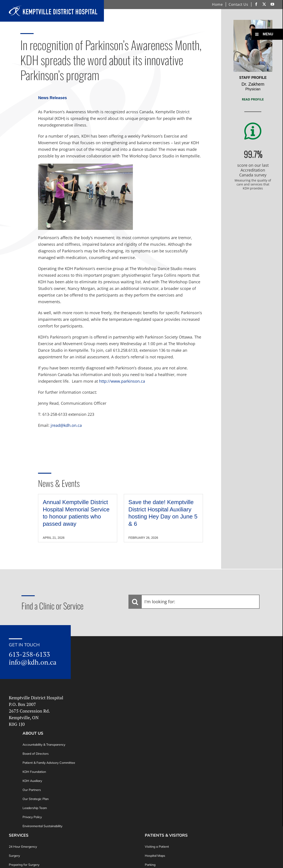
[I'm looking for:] (194, 602)
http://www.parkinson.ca (122, 381)
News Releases (52, 98)
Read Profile (253, 99)
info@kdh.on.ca (33, 662)
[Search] (135, 602)
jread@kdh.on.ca (66, 425)
